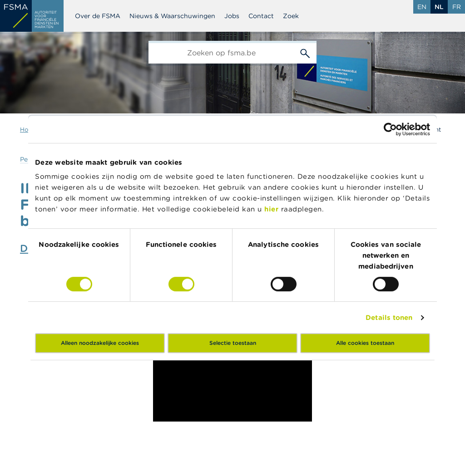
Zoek (291, 16)
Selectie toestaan (233, 343)
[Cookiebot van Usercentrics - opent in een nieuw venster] (390, 129)
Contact (261, 16)
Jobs (232, 16)
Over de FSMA (98, 16)
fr (457, 7)
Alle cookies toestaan (365, 343)
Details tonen (389, 317)
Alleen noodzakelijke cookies (100, 343)
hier (273, 209)
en (422, 7)
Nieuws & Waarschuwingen (172, 16)
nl (439, 7)
